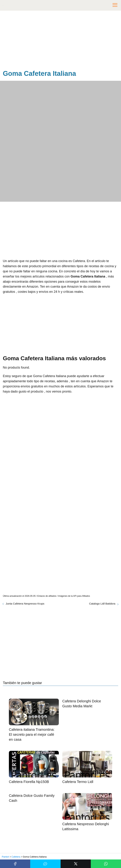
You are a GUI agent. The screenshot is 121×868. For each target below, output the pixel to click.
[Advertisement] (60, 41)
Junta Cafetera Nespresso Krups (25, 604)
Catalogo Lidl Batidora (102, 604)
